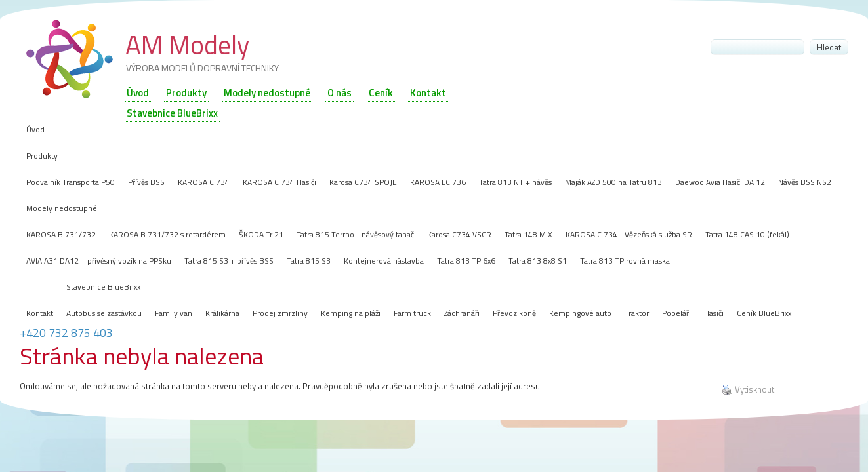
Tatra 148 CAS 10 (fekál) (747, 234)
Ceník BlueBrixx (764, 313)
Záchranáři (462, 313)
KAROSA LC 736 (438, 182)
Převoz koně (514, 313)
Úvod (138, 93)
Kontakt (428, 93)
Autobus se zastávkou (104, 313)
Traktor (637, 313)
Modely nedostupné (267, 93)
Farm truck (412, 313)
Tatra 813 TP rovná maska (625, 261)
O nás (340, 93)
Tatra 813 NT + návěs (515, 182)
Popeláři (676, 313)
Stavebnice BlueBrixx (103, 287)
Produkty (186, 93)
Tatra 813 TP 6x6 (466, 261)
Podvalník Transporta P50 (71, 182)
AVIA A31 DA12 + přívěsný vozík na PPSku (99, 261)
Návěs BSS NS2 (805, 182)
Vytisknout (748, 390)
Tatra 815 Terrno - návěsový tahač (355, 234)
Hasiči (714, 313)
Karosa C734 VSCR (459, 234)
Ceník (381, 93)
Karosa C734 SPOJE (363, 182)
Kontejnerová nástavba (384, 261)
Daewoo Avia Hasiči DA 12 (720, 182)
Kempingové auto (580, 313)
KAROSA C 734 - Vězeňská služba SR (629, 234)
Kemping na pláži (351, 313)
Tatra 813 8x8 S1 (538, 261)
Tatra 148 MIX (528, 234)
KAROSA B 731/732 (61, 234)
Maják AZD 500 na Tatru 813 (613, 182)
